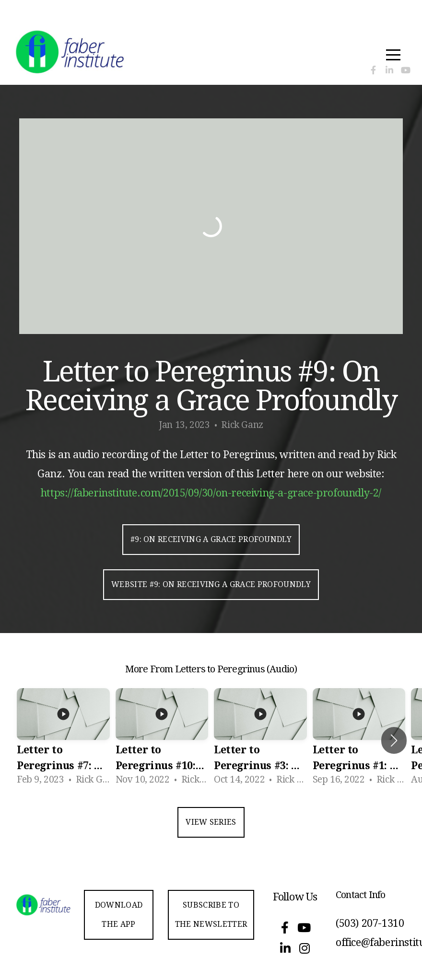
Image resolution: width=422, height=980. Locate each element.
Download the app (119, 915)
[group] (63, 740)
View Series (211, 822)
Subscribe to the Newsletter (211, 915)
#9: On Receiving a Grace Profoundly (211, 539)
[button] (394, 740)
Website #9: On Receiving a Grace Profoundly (211, 584)
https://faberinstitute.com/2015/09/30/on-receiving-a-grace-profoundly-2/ (211, 493)
